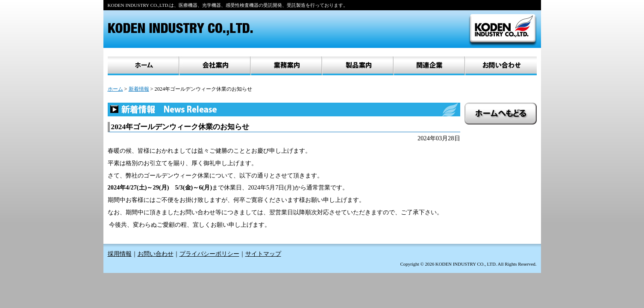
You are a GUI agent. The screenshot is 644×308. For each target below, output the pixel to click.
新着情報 (139, 89)
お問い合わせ (501, 66)
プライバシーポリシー (209, 254)
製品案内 (357, 66)
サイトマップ (263, 254)
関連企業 (429, 66)
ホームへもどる (501, 114)
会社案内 (215, 66)
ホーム (143, 66)
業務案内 (286, 66)
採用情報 (120, 254)
